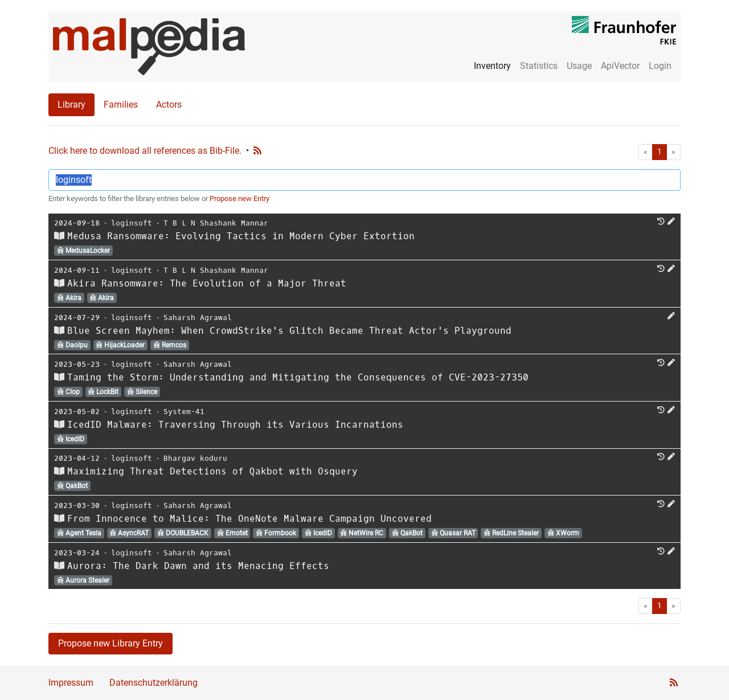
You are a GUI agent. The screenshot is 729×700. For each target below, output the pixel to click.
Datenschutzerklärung (153, 683)
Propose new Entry (239, 198)
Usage (579, 66)
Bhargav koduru (195, 458)
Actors (169, 105)
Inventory (492, 66)
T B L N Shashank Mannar (216, 223)
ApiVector (620, 66)
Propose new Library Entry (110, 643)
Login (660, 66)
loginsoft (132, 223)
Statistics (539, 66)
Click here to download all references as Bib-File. (145, 151)
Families (121, 105)
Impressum (71, 683)
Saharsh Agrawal (198, 318)
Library (71, 105)
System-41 (184, 412)
